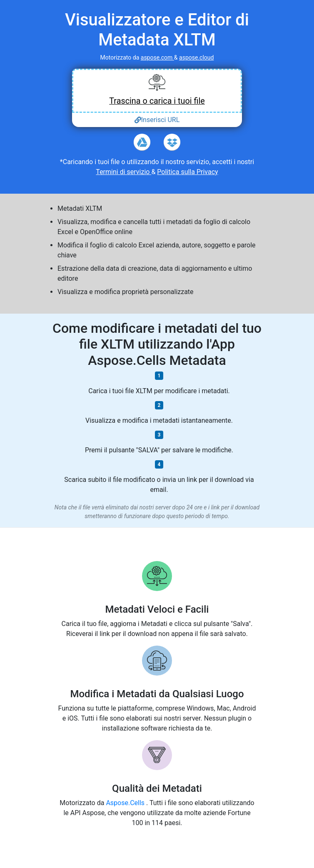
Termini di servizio (123, 172)
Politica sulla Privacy (187, 172)
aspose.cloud (196, 57)
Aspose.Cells (126, 803)
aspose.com (157, 57)
